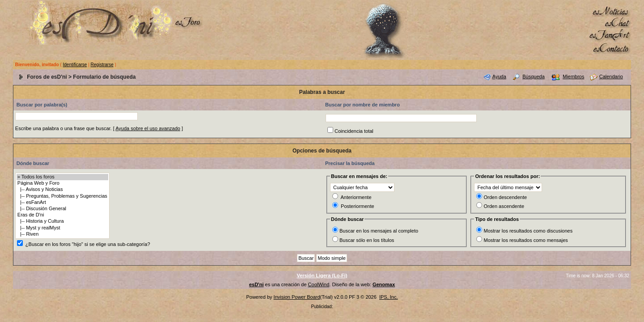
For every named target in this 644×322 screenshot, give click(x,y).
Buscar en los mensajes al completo (379, 231)
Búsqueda (534, 76)
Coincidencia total (354, 131)
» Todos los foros (62, 177)
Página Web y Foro (62, 183)
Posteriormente (358, 206)
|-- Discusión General (62, 209)
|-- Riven (62, 234)
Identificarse (75, 65)
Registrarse (102, 65)
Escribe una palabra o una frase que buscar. (64, 128)
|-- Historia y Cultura (62, 221)
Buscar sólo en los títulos (367, 240)
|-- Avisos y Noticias (62, 190)
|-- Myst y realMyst (62, 228)
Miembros (573, 76)
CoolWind (319, 284)
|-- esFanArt (62, 203)
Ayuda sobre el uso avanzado (148, 128)
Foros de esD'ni (47, 77)
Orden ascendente (504, 206)
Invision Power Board (297, 297)
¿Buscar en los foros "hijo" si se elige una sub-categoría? (88, 244)
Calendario (611, 76)
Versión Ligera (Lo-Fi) (322, 275)
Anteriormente (356, 197)
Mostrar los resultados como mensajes (525, 240)
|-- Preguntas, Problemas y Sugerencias (62, 196)
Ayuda (499, 76)
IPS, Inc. (389, 297)
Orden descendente (505, 197)
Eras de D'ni (62, 215)
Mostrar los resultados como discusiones (528, 231)
